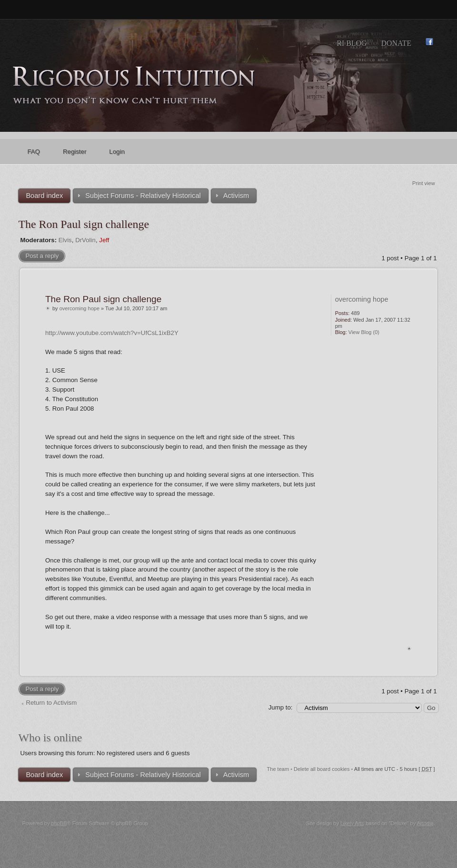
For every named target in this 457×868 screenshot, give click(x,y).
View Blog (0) (364, 332)
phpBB (59, 823)
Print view (424, 183)
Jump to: (281, 707)
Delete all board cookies (322, 769)
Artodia (425, 823)
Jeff (104, 240)
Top (409, 648)
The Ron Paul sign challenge (84, 224)
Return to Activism (51, 703)
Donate (396, 43)
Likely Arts (352, 823)
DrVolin (85, 240)
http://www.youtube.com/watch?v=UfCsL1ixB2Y (112, 333)
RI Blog (352, 43)
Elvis (65, 240)
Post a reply (42, 256)
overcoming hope (79, 308)
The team (278, 769)
